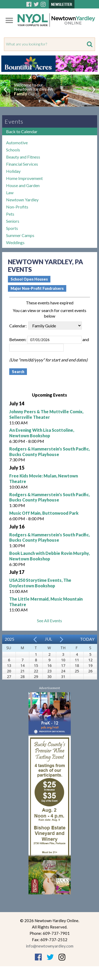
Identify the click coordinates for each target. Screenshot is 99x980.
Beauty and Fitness (23, 157)
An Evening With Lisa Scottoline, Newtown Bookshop (42, 433)
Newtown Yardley (22, 200)
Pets (10, 214)
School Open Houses (29, 279)
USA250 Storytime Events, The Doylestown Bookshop (40, 583)
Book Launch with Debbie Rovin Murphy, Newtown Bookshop (49, 556)
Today (87, 639)
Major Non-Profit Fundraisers (37, 288)
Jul (48, 639)
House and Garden (23, 185)
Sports (12, 228)
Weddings (15, 242)
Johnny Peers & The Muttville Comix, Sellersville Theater (46, 414)
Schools (13, 150)
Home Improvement (24, 178)
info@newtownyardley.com (50, 946)
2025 (10, 639)
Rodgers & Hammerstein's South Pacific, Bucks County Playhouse (49, 452)
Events (14, 121)
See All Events (49, 621)
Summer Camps (20, 235)
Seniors (13, 221)
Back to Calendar (22, 131)
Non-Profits (17, 207)
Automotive (17, 143)
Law (10, 192)
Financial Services (22, 164)
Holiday (13, 171)
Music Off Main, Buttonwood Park (44, 513)
